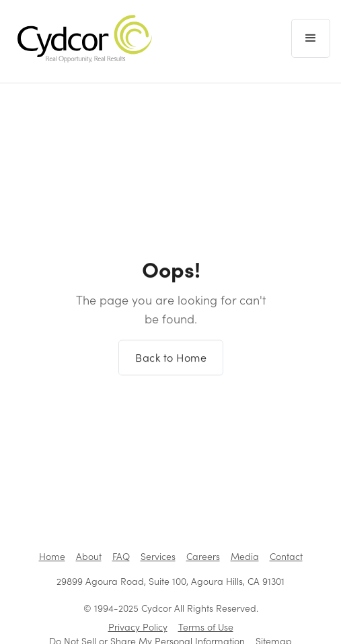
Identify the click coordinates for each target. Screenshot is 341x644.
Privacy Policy (138, 627)
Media (245, 556)
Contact (286, 556)
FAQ (121, 556)
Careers (203, 556)
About (89, 556)
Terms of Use (206, 627)
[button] (311, 38)
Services (158, 556)
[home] (81, 39)
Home (52, 556)
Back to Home (171, 363)
